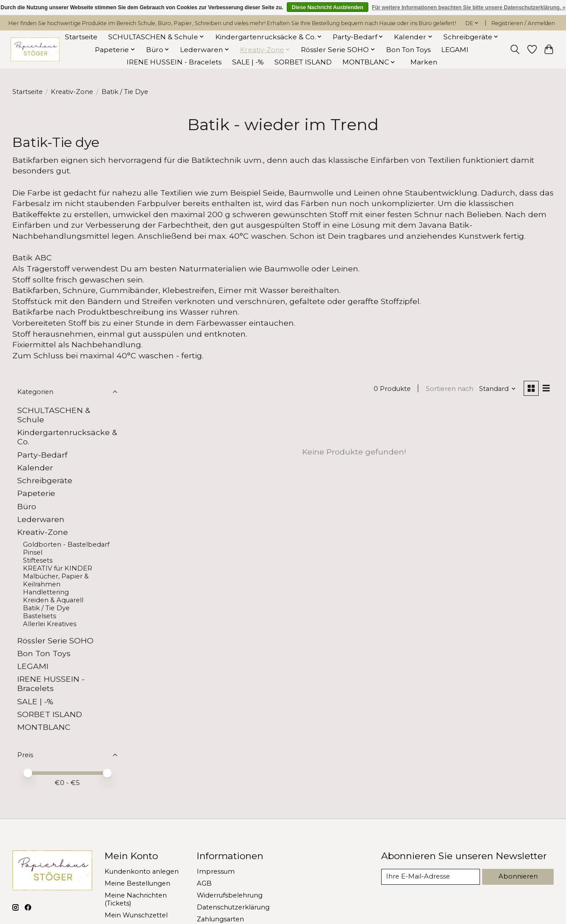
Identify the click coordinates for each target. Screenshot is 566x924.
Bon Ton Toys (408, 50)
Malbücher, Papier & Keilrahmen (56, 580)
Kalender (35, 468)
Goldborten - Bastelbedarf (66, 545)
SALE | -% (248, 62)
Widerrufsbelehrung (230, 895)
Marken (424, 62)
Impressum (216, 871)
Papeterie (36, 493)
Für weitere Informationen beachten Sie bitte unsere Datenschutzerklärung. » (469, 8)
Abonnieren (518, 876)
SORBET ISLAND (303, 62)
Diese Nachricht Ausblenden (327, 8)
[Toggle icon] (515, 49)
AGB (204, 883)
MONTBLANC (44, 727)
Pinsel (33, 552)
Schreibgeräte (45, 480)
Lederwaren (41, 519)
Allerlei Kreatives (50, 624)
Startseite (81, 37)
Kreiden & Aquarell (53, 600)
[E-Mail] (431, 877)
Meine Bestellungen (137, 883)
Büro (27, 506)
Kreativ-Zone (72, 92)
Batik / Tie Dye (46, 608)
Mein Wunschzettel (136, 915)
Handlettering (46, 592)
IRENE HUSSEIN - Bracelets (174, 62)
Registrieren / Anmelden (523, 23)
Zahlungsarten (220, 919)
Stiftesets (38, 560)
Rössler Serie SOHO (55, 640)
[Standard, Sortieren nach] (498, 389)
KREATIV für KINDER (58, 568)
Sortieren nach (450, 389)
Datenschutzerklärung (233, 907)
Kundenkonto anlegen (142, 871)
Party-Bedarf (42, 455)
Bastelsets (39, 616)
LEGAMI (455, 50)
